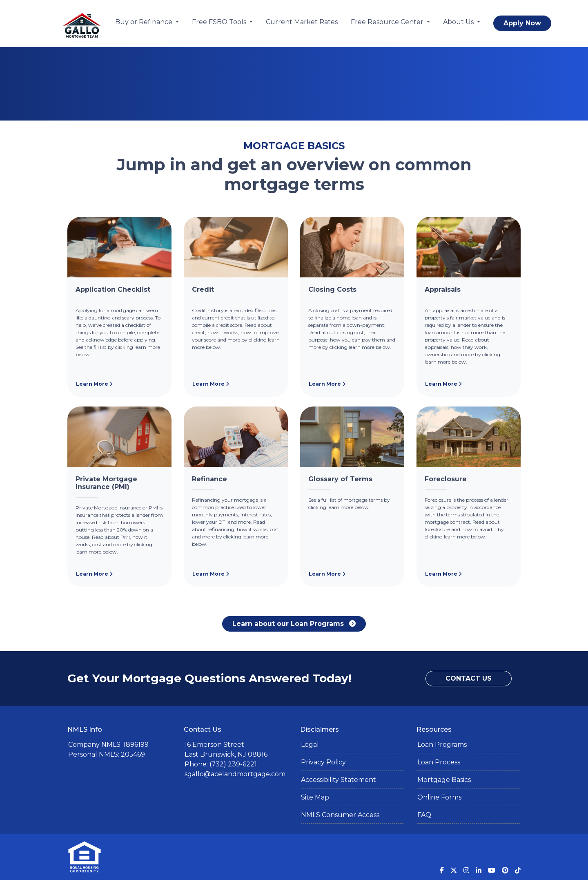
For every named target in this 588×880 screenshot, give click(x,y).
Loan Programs (442, 745)
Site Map (315, 797)
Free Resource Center (388, 22)
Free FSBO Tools (220, 22)
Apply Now (522, 23)
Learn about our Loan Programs (294, 624)
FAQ (424, 815)
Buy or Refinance (145, 22)
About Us (459, 22)
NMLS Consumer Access (340, 815)
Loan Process (439, 762)
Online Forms (439, 797)
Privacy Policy (323, 762)
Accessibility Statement (339, 780)
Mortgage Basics (444, 780)
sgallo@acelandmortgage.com (235, 774)
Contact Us (469, 678)
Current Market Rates (302, 22)
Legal (310, 745)
